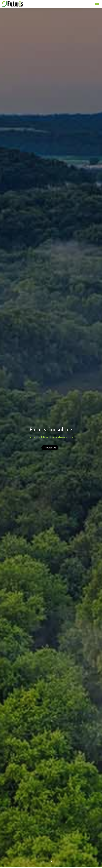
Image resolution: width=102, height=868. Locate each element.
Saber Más (50, 448)
